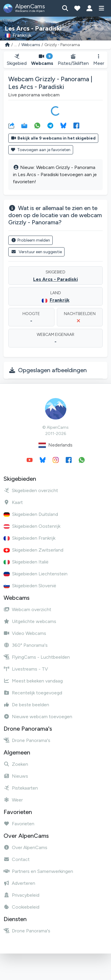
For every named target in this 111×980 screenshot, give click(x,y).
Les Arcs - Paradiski (55, 279)
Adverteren (19, 883)
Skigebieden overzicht (31, 490)
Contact (17, 859)
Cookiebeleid (21, 907)
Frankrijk (60, 300)
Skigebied (17, 60)
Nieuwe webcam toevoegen (38, 717)
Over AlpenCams (25, 847)
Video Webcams (25, 633)
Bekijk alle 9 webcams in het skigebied (53, 138)
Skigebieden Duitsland (31, 514)
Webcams (31, 45)
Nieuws (16, 776)
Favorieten (19, 824)
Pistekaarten (21, 788)
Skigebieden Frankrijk (29, 538)
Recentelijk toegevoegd (33, 693)
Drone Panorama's (27, 740)
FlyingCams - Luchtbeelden (37, 657)
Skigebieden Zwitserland (33, 550)
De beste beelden (26, 705)
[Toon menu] (101, 8)
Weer (13, 800)
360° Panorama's (26, 645)
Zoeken (16, 764)
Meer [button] (99, 60)
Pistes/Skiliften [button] (73, 60)
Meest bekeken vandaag (33, 681)
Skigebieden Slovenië (30, 586)
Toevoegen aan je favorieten (41, 150)
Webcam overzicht (27, 609)
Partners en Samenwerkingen (38, 871)
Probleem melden (30, 240)
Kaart (13, 502)
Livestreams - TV (26, 669)
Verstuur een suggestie (36, 252)
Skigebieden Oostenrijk (32, 526)
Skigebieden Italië (26, 562)
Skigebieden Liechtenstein (36, 574)
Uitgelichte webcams (30, 621)
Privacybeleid (21, 895)
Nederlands (55, 445)
